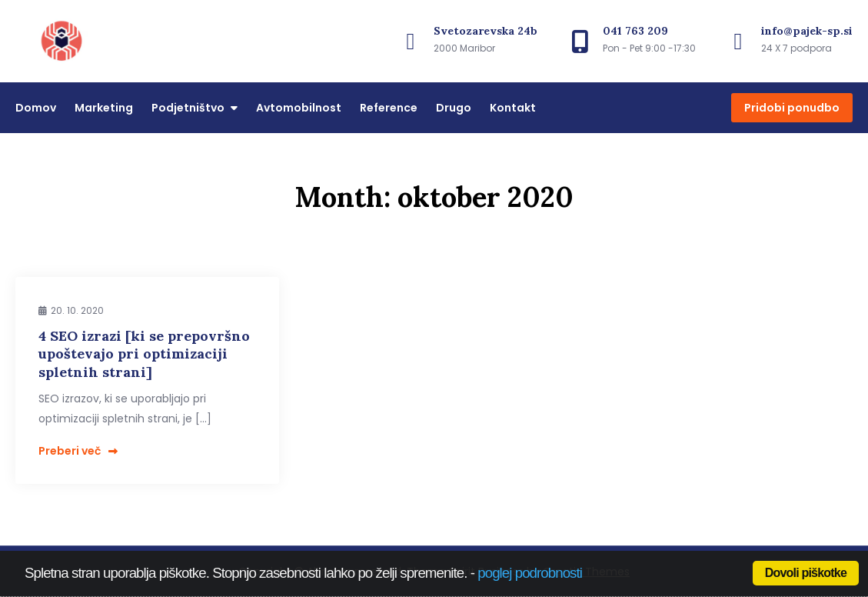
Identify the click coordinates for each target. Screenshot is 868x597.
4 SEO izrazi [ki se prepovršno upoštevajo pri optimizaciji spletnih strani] (144, 354)
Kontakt (513, 108)
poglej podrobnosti (530, 573)
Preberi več (78, 451)
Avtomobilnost (299, 108)
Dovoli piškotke (806, 573)
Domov (36, 108)
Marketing (104, 108)
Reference (389, 108)
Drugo (454, 108)
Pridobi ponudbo (792, 108)
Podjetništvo (188, 108)
